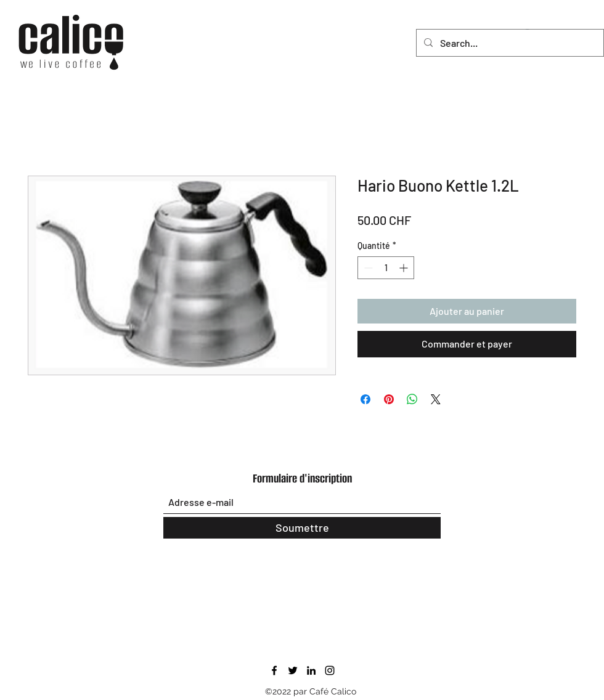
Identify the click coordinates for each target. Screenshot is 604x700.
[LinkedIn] (311, 670)
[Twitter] (293, 670)
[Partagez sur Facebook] (365, 399)
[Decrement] (367, 268)
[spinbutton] (386, 268)
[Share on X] (436, 399)
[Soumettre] (302, 528)
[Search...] (509, 43)
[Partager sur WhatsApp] (412, 399)
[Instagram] (330, 670)
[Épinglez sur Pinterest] (389, 399)
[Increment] (405, 268)
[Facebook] (274, 670)
